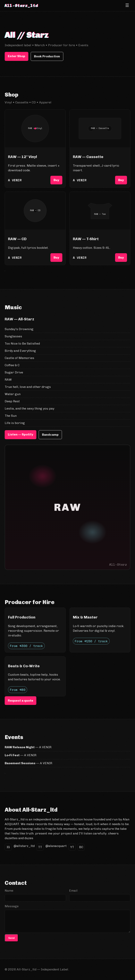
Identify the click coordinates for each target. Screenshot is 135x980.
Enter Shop (17, 56)
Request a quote (21, 701)
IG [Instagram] (8, 847)
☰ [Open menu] (127, 5)
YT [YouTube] (72, 847)
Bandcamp (50, 435)
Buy (56, 180)
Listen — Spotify (21, 434)
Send (11, 938)
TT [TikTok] (40, 847)
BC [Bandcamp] (81, 847)
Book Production (47, 56)
